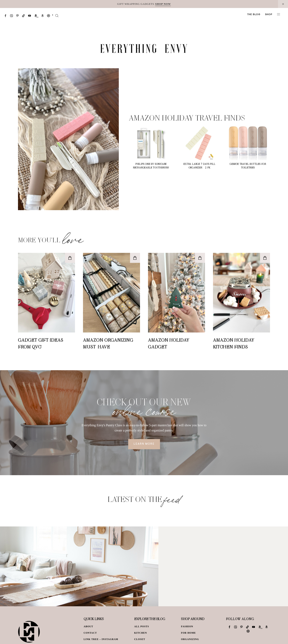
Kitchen (141, 633)
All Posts (142, 626)
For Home (188, 633)
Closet (140, 639)
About (88, 626)
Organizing (190, 639)
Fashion (187, 626)
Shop (269, 15)
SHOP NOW (163, 4)
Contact (90, 633)
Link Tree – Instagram (101, 639)
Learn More (144, 444)
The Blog (254, 15)
